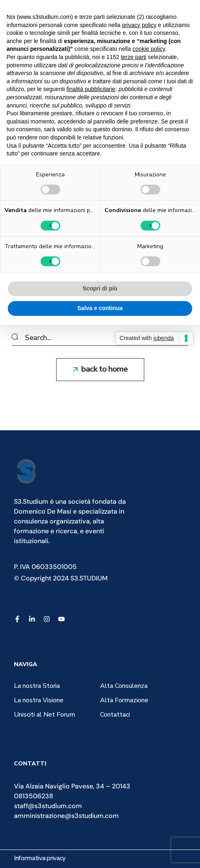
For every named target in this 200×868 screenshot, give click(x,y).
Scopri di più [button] (100, 288)
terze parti (134, 57)
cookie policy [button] (149, 49)
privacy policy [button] (139, 25)
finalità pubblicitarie (91, 89)
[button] (100, 370)
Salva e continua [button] (100, 308)
